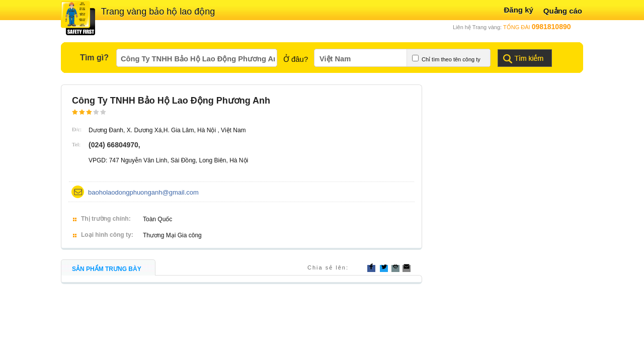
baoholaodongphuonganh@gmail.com (143, 192)
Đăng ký (518, 10)
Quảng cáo (563, 11)
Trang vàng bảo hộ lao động (158, 12)
